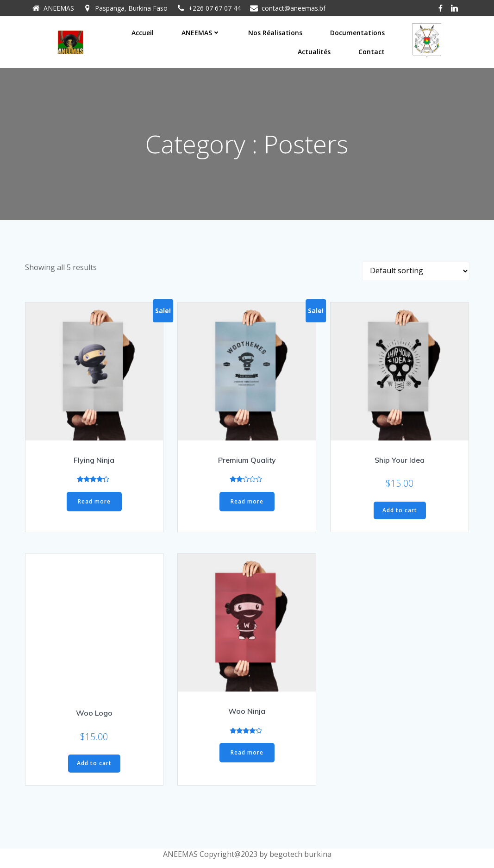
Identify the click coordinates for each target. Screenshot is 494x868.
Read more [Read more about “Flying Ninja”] (94, 501)
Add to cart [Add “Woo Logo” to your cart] (94, 764)
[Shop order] (416, 271)
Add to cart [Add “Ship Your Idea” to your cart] (400, 510)
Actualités (314, 52)
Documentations (357, 33)
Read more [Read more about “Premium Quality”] (247, 501)
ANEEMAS (201, 33)
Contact (372, 52)
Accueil (143, 33)
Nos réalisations (275, 33)
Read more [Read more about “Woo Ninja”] (247, 753)
